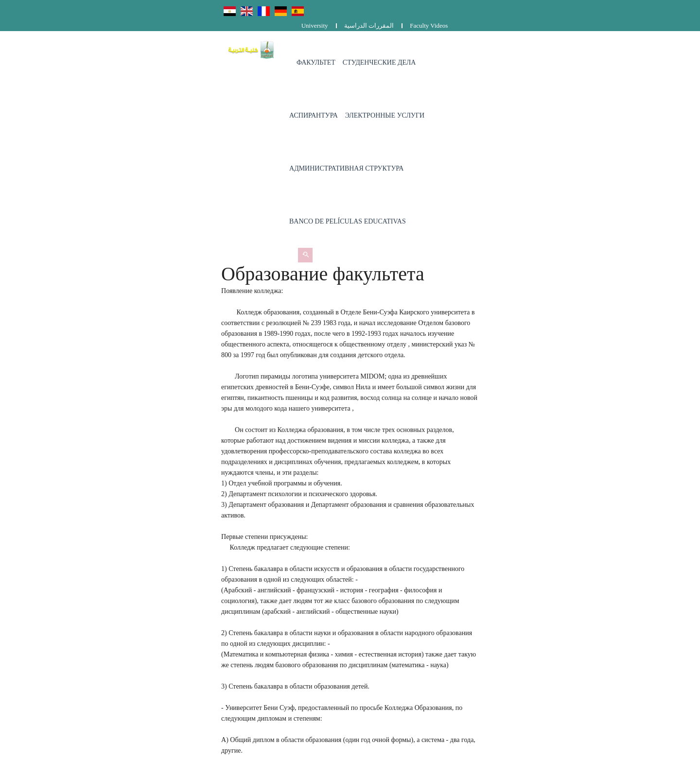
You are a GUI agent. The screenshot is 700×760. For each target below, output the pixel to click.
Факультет (238, 48)
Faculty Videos (615, 9)
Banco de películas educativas (270, 101)
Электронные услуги (441, 48)
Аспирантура (369, 48)
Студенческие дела (302, 48)
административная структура (545, 48)
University (501, 9)
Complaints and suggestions (493, 658)
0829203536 (285, 656)
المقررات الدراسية (555, 9)
